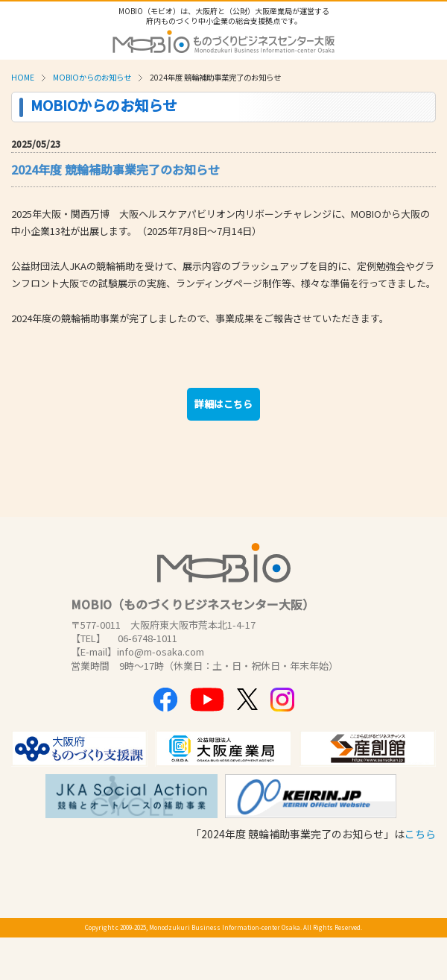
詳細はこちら (223, 404)
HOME (23, 77)
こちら (420, 834)
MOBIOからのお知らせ (92, 77)
